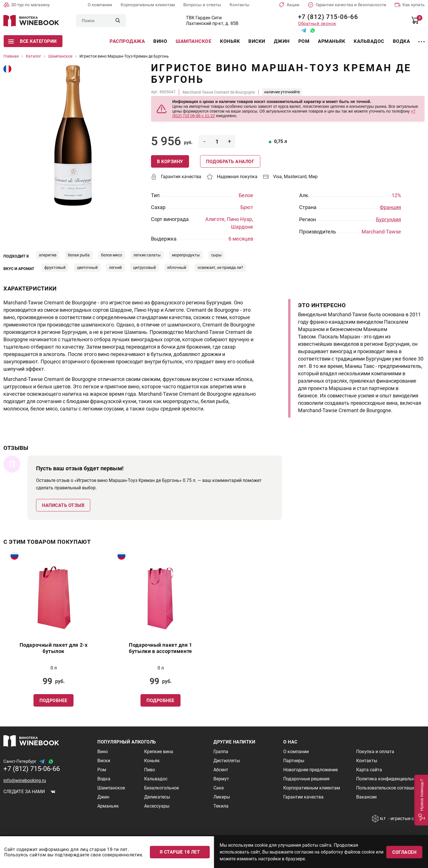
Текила (221, 806)
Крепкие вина (159, 752)
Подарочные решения (306, 779)
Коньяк (230, 41)
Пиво (150, 770)
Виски (257, 41)
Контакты (240, 5)
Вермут (221, 779)
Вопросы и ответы (202, 5)
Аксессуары (157, 806)
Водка (401, 41)
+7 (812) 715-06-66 (326, 17)
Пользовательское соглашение (389, 788)
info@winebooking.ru (25, 780)
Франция (390, 207)
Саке (219, 788)
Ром (304, 41)
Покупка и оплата (375, 752)
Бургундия (389, 219)
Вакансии (366, 797)
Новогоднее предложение (310, 770)
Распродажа (127, 41)
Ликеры (222, 797)
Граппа (221, 752)
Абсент (221, 770)
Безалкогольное (161, 788)
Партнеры (294, 761)
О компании (100, 5)
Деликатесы (157, 797)
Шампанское (194, 41)
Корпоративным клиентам (148, 5)
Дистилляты (227, 761)
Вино (160, 41)
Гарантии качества (303, 797)
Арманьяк (332, 41)
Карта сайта (369, 770)
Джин (282, 41)
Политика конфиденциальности (390, 779)
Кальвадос (369, 41)
